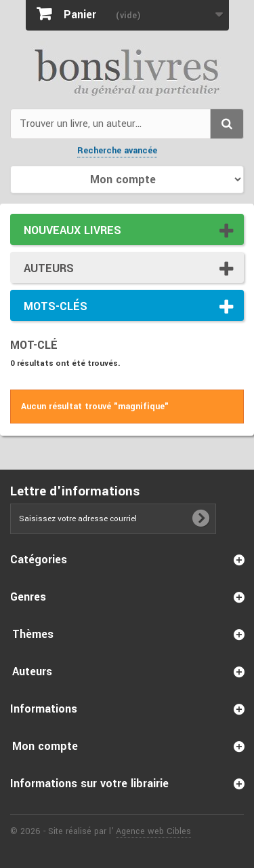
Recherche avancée (117, 151)
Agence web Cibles (153, 831)
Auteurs (49, 268)
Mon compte (45, 746)
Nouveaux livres (72, 230)
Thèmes (33, 634)
